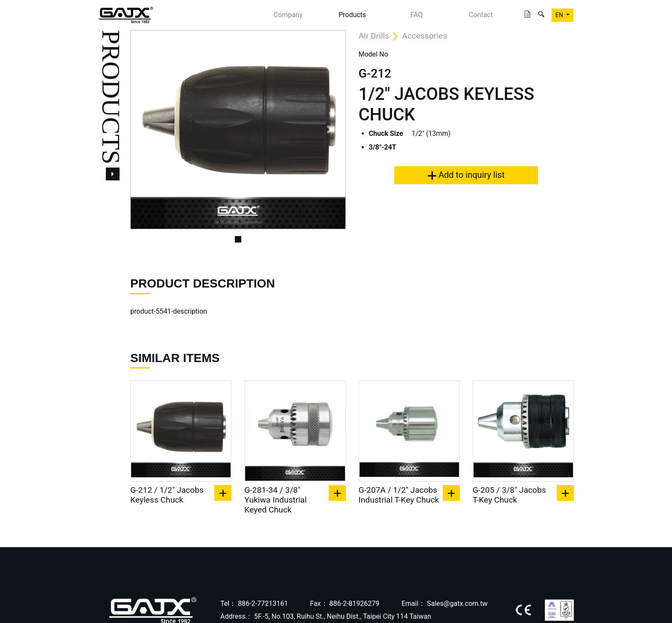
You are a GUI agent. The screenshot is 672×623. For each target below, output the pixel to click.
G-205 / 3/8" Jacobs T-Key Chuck (509, 495)
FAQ (417, 15)
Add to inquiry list (466, 175)
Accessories (424, 36)
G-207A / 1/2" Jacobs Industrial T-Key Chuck (399, 495)
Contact (481, 15)
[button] (146, 130)
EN (560, 15)
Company (288, 15)
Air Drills (374, 36)
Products (352, 15)
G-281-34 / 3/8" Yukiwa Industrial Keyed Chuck (275, 500)
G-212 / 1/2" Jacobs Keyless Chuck (167, 495)
